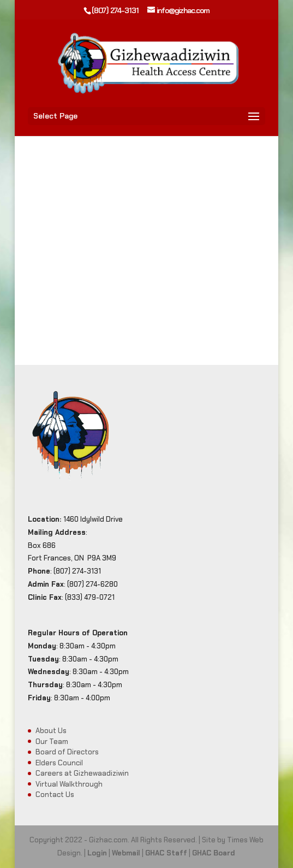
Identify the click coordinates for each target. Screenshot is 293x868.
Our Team (52, 742)
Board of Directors (67, 752)
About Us (51, 731)
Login (97, 853)
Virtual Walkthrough (69, 784)
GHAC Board (214, 853)
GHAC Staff (166, 853)
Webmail (126, 853)
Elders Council (59, 763)
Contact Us (55, 795)
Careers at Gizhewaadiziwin (82, 773)
